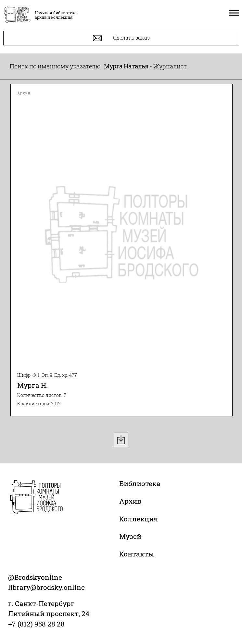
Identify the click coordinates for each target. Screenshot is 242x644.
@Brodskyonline (35, 577)
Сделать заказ (121, 38)
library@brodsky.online (46, 587)
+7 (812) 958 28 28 (36, 624)
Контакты (137, 554)
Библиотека (140, 483)
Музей (130, 536)
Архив (130, 501)
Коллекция (139, 519)
